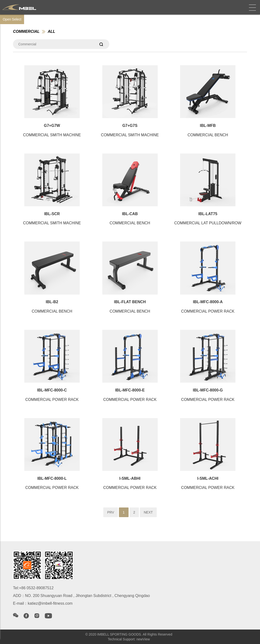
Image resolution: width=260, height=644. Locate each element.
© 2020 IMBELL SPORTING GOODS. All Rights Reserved (129, 634)
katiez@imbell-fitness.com (50, 603)
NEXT (148, 512)
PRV (111, 512)
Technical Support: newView (129, 639)
